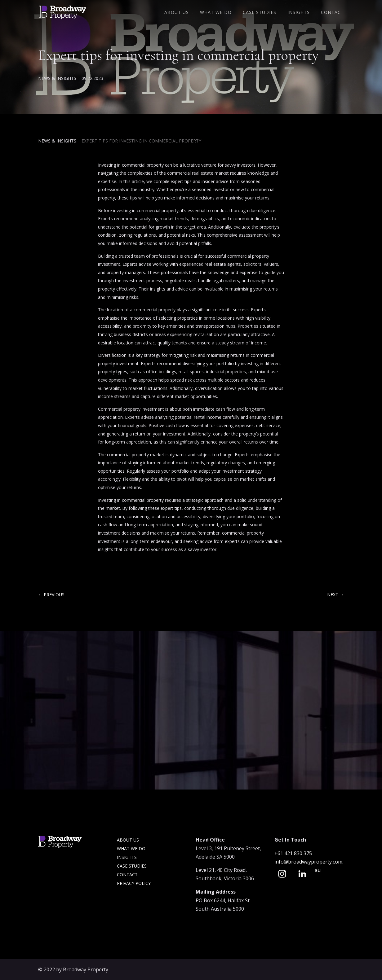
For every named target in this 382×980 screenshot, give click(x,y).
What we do (131, 849)
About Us (177, 13)
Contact (332, 13)
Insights (299, 13)
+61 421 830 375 (294, 853)
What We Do (216, 13)
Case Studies (260, 13)
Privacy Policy (134, 883)
